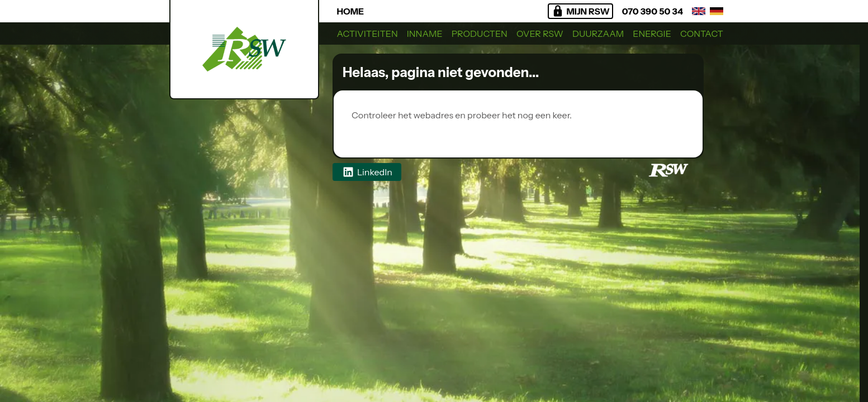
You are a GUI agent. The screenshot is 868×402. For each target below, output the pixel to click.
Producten (480, 33)
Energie (652, 33)
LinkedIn (367, 172)
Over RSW (540, 33)
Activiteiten (367, 33)
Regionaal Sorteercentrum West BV (432, 128)
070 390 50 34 (653, 11)
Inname (425, 33)
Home (351, 11)
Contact (702, 33)
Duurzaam (598, 33)
